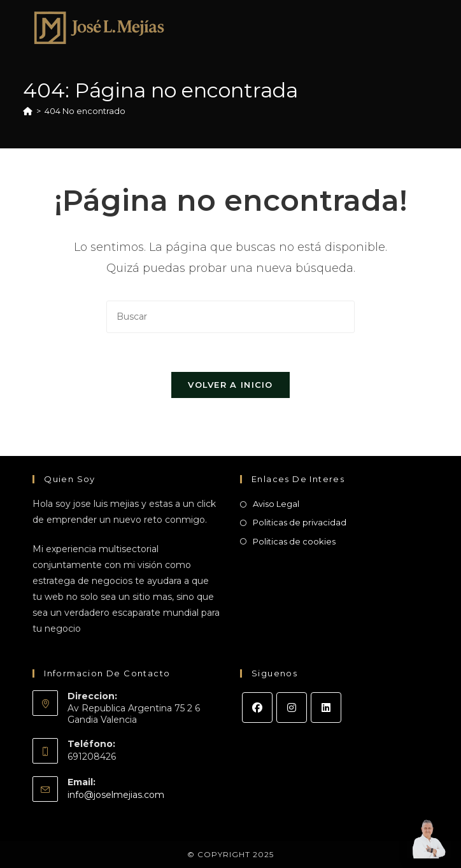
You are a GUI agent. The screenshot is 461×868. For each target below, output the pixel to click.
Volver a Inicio (230, 385)
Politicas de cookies (294, 541)
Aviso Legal (276, 504)
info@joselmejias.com (116, 795)
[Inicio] (28, 111)
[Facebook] (257, 708)
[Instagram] (292, 708)
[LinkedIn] (326, 708)
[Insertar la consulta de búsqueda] (230, 317)
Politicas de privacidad (300, 522)
